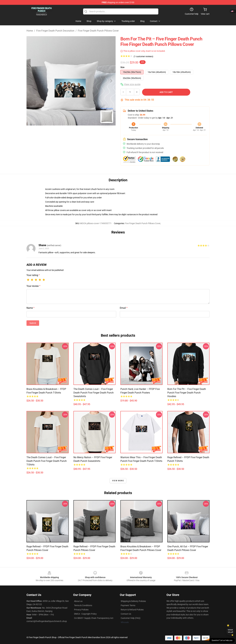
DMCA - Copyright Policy (85, 614)
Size (122, 67)
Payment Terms (128, 605)
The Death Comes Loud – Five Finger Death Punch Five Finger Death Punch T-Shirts (47, 461)
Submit (33, 323)
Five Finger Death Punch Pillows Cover (98, 31)
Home (30, 31)
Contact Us (126, 614)
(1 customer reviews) (143, 56)
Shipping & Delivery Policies (133, 601)
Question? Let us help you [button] (222, 640)
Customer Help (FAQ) (131, 618)
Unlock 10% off (230, 631)
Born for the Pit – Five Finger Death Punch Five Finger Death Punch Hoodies (187, 393)
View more (118, 481)
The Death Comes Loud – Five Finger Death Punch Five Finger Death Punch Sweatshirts (94, 393)
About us (78, 601)
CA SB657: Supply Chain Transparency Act (94, 618)
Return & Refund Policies (132, 610)
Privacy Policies (81, 610)
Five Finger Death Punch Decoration (55, 31)
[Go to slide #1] (63, 132)
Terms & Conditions (83, 605)
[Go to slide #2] (79, 132)
